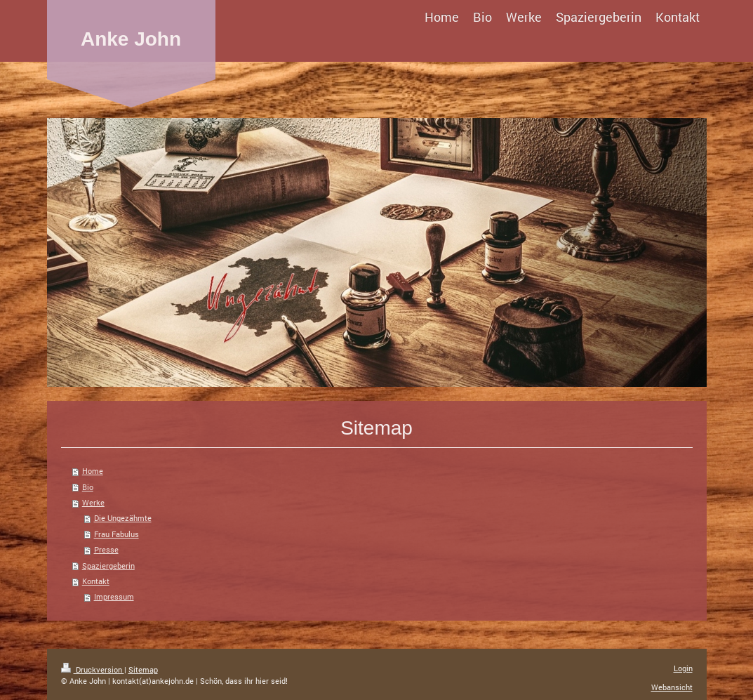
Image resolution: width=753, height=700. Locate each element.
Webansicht (672, 687)
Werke (93, 502)
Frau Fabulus (116, 534)
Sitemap (143, 669)
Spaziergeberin (108, 566)
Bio (88, 487)
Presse (106, 549)
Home (93, 471)
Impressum (114, 596)
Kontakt (96, 581)
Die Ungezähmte (123, 518)
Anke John (131, 39)
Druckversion (93, 669)
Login (683, 668)
